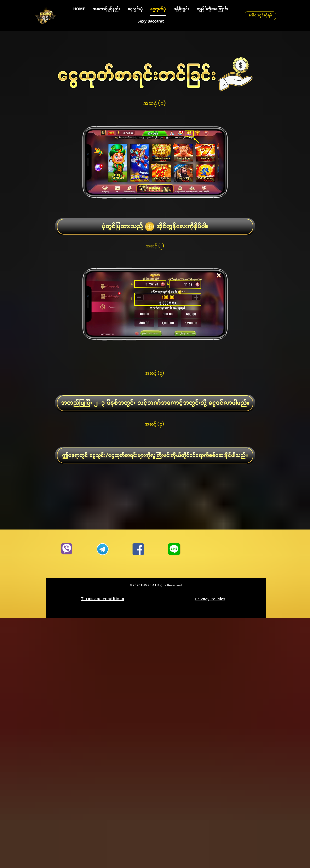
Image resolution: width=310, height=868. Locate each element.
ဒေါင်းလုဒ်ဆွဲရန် (260, 17)
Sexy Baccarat (151, 24)
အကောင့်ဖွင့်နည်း (106, 11)
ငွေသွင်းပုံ (135, 11)
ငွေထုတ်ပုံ (158, 11)
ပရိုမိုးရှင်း (181, 11)
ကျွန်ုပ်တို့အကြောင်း (213, 11)
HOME (79, 11)
